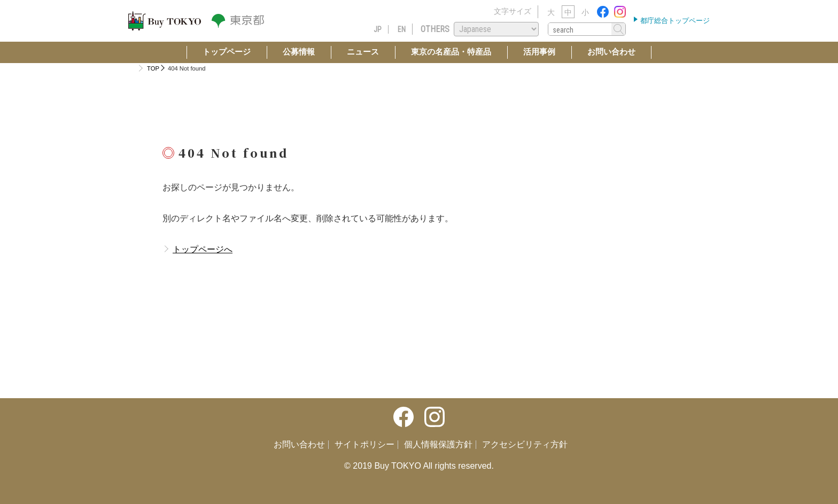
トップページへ (203, 249)
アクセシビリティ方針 (525, 445)
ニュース (363, 52)
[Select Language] (496, 29)
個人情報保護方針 (438, 445)
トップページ (227, 52)
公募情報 (299, 52)
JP (378, 29)
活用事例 (539, 52)
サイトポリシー (364, 445)
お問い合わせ (611, 52)
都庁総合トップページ (674, 21)
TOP (153, 68)
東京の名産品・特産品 (451, 52)
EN (402, 29)
